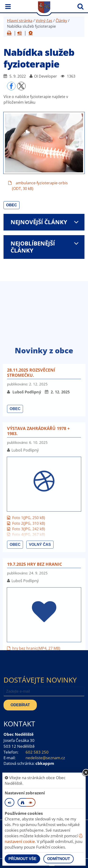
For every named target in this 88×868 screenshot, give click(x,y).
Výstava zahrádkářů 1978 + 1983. (38, 558)
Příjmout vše (22, 859)
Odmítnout (59, 859)
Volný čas (44, 21)
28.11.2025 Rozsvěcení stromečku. (31, 499)
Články (61, 21)
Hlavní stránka (20, 21)
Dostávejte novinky (40, 680)
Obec (11, 205)
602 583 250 (37, 752)
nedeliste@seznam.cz (45, 758)
